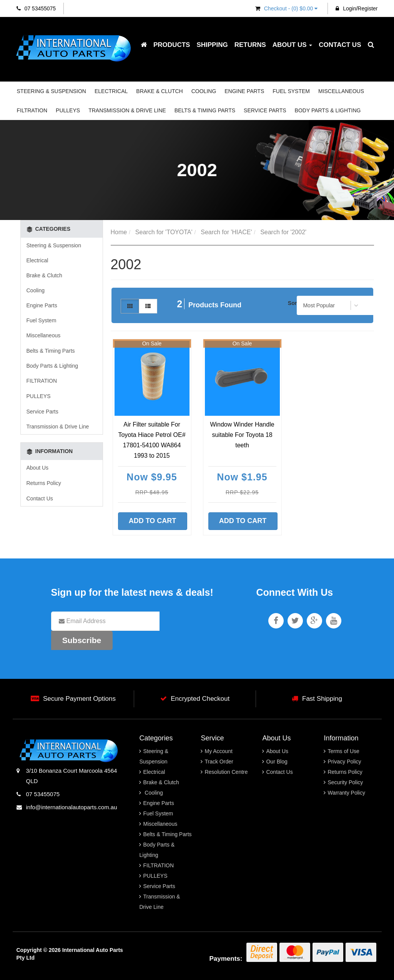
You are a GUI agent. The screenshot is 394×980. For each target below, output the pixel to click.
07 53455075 (36, 8)
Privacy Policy (344, 762)
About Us (293, 45)
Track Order (219, 762)
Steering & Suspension (52, 91)
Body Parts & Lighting (328, 110)
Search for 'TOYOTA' (164, 232)
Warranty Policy (346, 793)
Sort (293, 303)
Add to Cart (153, 521)
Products (172, 45)
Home (119, 232)
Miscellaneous (341, 91)
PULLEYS (68, 110)
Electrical (111, 91)
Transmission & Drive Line (127, 110)
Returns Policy (44, 483)
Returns (250, 45)
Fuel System (291, 91)
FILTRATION (32, 110)
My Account (218, 751)
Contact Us (340, 45)
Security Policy (345, 782)
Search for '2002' (283, 232)
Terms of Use (343, 751)
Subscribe (82, 640)
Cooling (204, 91)
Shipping (212, 45)
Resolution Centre (226, 772)
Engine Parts (244, 91)
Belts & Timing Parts (205, 110)
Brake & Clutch (159, 91)
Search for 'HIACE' (226, 232)
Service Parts (265, 110)
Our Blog (277, 762)
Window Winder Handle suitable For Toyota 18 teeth (242, 435)
